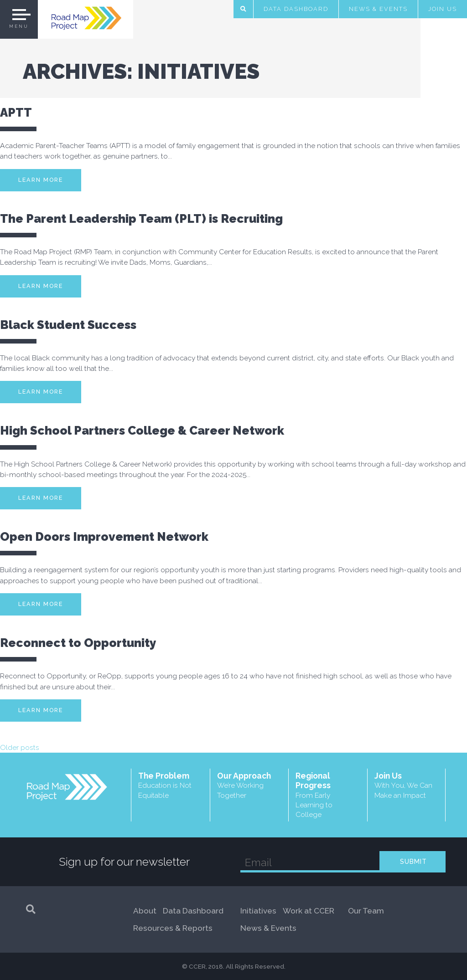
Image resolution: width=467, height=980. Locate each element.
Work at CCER (309, 911)
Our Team (366, 911)
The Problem (171, 785)
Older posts (20, 747)
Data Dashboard (296, 9)
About (145, 911)
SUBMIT (413, 862)
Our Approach (249, 785)
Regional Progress (328, 795)
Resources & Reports (173, 928)
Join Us (443, 9)
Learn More (41, 180)
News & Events (378, 9)
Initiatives (258, 911)
